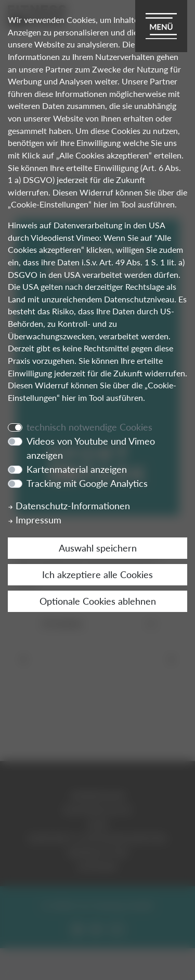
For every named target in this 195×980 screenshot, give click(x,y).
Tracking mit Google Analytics (87, 483)
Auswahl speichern (98, 548)
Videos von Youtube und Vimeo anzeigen (91, 448)
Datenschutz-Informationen (69, 506)
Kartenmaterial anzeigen (77, 469)
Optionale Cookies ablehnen (98, 601)
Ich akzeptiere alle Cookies (97, 574)
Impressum (35, 520)
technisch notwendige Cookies (89, 427)
